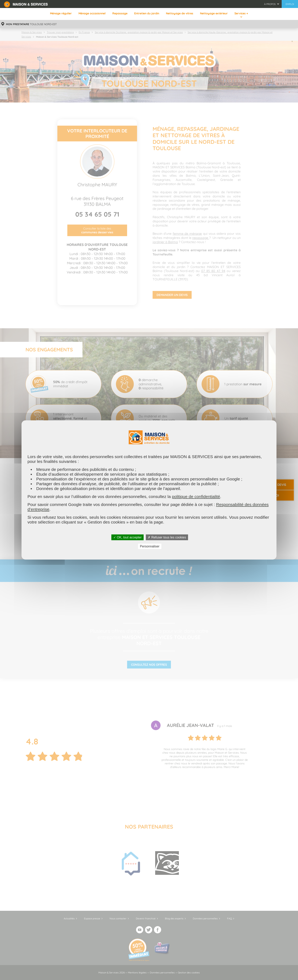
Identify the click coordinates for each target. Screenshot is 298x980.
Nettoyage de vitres (180, 13)
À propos (270, 4)
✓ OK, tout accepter (127, 537)
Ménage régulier (61, 13)
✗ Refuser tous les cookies (167, 537)
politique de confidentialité (196, 496)
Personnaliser (150, 546)
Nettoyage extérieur (214, 13)
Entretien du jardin (147, 13)
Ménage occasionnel (92, 13)
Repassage (120, 13)
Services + (241, 13)
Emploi (290, 4)
